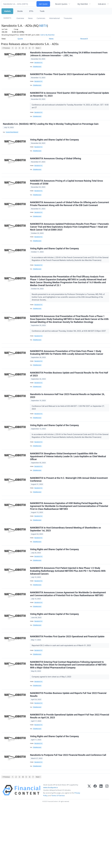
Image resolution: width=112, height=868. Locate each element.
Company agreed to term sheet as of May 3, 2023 (52, 730)
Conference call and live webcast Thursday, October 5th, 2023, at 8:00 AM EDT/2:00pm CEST (69, 356)
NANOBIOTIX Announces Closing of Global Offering (56, 167)
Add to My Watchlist (52, 35)
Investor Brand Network (13, 138)
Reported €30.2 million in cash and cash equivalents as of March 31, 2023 (62, 697)
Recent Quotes (61, 4)
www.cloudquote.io (51, 849)
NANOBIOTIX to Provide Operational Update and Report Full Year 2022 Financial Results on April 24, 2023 (65, 772)
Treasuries (68, 18)
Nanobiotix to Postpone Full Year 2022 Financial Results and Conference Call (68, 814)
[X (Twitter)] (89, 852)
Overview (20, 18)
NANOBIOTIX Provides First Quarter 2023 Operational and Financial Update (68, 688)
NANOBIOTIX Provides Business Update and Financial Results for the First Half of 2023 (69, 403)
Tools (42, 11)
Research (84, 39)
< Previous (6, 48)
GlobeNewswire (38, 68)
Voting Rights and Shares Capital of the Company (55, 146)
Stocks (20, 11)
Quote (20, 39)
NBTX (43, 26)
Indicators (102, 4)
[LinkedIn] (101, 852)
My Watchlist (83, 4)
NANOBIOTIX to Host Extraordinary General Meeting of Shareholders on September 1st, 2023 (66, 571)
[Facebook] (95, 852)
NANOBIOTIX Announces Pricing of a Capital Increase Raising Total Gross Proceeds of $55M (67, 193)
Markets (7, 11)
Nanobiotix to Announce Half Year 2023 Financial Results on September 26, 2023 (68, 426)
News (30, 18)
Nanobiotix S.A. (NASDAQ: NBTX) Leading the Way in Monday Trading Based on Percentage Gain (51, 129)
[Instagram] (107, 852)
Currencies (41, 18)
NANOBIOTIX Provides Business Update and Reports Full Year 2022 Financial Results (69, 749)
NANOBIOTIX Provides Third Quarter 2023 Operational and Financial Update (68, 76)
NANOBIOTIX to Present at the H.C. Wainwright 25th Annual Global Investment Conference (69, 517)
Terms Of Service (58, 857)
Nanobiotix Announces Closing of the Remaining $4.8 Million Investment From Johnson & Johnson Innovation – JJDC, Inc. (69, 54)
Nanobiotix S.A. (39, 63)
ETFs (31, 11)
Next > (38, 48)
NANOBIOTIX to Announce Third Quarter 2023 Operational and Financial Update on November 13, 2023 (66, 98)
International (54, 18)
